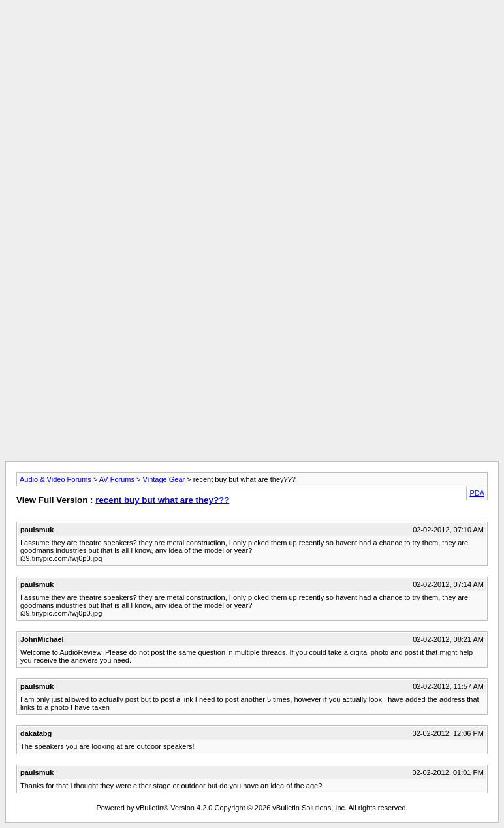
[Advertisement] (252, 35)
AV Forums (117, 479)
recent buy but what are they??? (162, 500)
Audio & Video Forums (55, 479)
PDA (477, 493)
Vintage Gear (164, 479)
